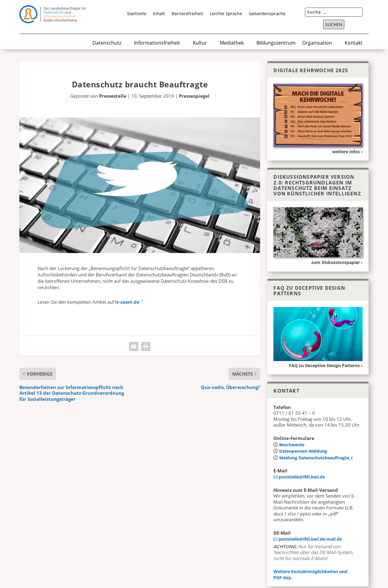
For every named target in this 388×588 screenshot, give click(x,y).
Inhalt (159, 14)
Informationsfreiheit (157, 43)
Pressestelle (113, 96)
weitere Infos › (347, 152)
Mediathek (232, 43)
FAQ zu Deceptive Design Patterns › (326, 365)
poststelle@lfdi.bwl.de (302, 477)
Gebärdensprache (267, 14)
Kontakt (354, 43)
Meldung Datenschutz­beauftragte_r (316, 458)
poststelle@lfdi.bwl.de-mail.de (310, 539)
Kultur (200, 43)
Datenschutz (107, 43)
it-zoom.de (127, 302)
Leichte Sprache (226, 14)
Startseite (137, 14)
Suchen (334, 25)
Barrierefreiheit (187, 14)
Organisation (317, 43)
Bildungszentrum (276, 43)
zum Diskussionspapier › (337, 262)
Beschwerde (292, 445)
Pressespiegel (194, 96)
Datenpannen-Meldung (303, 451)
